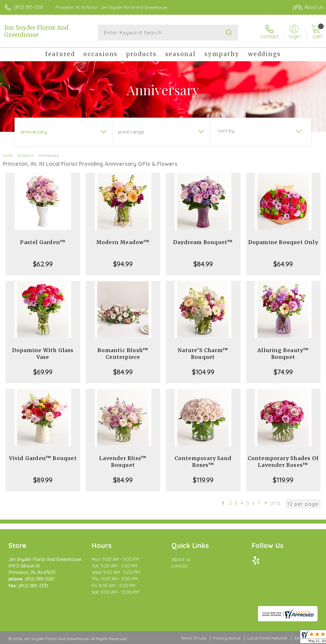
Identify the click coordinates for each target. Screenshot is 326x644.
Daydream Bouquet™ (203, 242)
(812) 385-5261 (29, 7)
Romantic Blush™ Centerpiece (123, 354)
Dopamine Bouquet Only (283, 242)
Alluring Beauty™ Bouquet (283, 354)
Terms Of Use (193, 638)
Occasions (25, 155)
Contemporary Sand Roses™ (203, 462)
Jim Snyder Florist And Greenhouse (36, 31)
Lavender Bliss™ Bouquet (123, 462)
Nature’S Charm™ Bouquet (203, 354)
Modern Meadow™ (123, 242)
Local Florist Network (267, 638)
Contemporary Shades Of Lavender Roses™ (283, 462)
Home (8, 155)
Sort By (226, 131)
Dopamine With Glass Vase (43, 354)
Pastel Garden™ (43, 242)
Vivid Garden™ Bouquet (43, 458)
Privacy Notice (227, 638)
